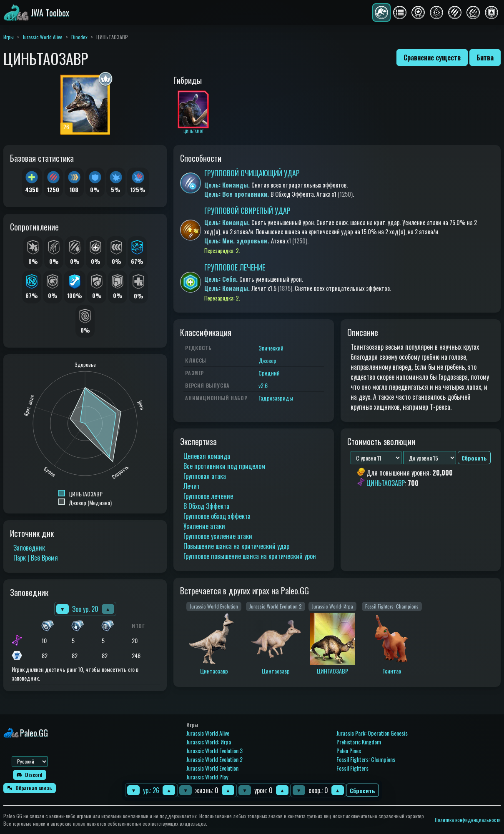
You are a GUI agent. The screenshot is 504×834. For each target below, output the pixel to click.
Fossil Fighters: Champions (366, 759)
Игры (9, 37)
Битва (485, 58)
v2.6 (263, 385)
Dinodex (79, 37)
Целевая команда (207, 456)
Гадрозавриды (276, 398)
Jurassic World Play (207, 777)
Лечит (192, 486)
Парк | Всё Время (36, 558)
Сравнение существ (432, 58)
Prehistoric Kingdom (359, 742)
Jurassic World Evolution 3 (214, 750)
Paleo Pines (349, 750)
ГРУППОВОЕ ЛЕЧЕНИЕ (235, 267)
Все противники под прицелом (224, 466)
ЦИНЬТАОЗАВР (386, 483)
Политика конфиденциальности (468, 820)
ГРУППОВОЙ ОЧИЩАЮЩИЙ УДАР (252, 173)
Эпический (271, 348)
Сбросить (362, 790)
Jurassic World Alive (43, 37)
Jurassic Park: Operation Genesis (372, 733)
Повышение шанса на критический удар (236, 546)
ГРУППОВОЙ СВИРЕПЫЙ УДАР (247, 210)
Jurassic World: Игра (209, 742)
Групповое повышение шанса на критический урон (250, 556)
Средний (269, 373)
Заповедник (29, 548)
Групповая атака (205, 476)
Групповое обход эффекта (217, 516)
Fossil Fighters (352, 768)
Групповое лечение (208, 496)
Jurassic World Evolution (212, 768)
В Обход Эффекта (206, 506)
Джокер (267, 360)
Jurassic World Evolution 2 (214, 759)
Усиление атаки (204, 526)
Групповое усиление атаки (218, 536)
